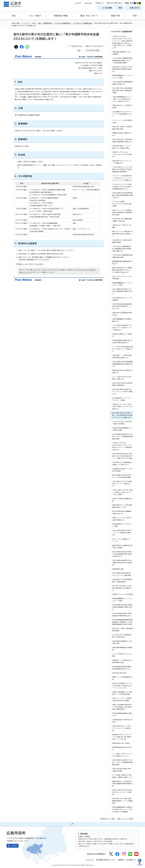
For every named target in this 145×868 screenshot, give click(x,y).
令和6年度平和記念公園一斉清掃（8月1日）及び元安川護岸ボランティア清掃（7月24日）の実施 (122, 456)
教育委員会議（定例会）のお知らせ (122, 748)
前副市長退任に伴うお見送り (121, 743)
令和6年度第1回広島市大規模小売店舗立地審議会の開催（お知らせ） (122, 607)
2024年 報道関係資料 (63, 23)
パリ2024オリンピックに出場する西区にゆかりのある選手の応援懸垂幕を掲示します (122, 187)
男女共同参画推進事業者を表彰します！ (122, 714)
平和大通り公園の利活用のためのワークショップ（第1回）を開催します (122, 392)
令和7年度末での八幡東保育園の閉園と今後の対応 (122, 220)
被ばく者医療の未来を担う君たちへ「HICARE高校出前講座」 (122, 476)
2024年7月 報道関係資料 (83, 23)
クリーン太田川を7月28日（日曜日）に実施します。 (122, 378)
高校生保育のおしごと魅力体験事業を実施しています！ (122, 506)
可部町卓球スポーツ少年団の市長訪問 (122, 106)
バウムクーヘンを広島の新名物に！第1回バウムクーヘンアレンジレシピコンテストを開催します (122, 178)
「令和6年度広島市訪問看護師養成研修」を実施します (122, 83)
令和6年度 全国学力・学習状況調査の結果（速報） (122, 128)
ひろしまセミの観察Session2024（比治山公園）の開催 (122, 204)
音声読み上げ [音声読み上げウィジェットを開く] (100, 3)
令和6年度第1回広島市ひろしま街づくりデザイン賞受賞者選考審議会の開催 (122, 762)
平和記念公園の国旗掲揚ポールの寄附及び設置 (122, 429)
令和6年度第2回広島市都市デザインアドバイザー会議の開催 (122, 574)
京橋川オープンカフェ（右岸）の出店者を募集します (122, 519)
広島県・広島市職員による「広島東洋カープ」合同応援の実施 (122, 693)
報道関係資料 (48, 23)
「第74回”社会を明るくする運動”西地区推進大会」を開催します (122, 588)
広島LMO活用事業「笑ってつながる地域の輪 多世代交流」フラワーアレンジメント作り (122, 686)
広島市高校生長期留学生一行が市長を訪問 (122, 642)
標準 (116, 3)
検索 (120, 8)
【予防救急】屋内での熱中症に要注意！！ (122, 721)
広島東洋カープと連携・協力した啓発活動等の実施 (122, 661)
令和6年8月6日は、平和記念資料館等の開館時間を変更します (122, 140)
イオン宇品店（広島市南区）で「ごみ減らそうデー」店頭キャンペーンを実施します (122, 328)
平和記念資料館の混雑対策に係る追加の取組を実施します (122, 341)
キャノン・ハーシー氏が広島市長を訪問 (122, 121)
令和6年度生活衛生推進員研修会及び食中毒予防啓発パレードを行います (122, 306)
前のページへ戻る (109, 819)
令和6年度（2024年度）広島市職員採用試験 (122, 241)
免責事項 (121, 860)
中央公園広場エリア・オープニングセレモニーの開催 (122, 399)
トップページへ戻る (127, 819)
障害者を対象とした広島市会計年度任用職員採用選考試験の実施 (122, 784)
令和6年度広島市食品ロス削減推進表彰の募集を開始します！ (122, 615)
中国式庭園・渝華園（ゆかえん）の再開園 (122, 53)
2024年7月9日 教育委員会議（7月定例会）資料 (122, 636)
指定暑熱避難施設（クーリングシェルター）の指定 (122, 77)
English (78, 3)
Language (88, 3)
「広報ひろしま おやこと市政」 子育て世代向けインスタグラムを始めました (122, 407)
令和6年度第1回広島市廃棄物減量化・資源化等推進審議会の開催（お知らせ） (122, 195)
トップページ (26, 23)
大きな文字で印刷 (92, 50)
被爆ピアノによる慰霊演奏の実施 (122, 678)
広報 (39, 23)
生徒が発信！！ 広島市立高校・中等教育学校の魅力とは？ (122, 356)
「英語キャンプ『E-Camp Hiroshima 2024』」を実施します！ (122, 154)
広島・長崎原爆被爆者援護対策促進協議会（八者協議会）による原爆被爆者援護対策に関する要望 (122, 622)
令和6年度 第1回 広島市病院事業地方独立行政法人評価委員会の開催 (122, 90)
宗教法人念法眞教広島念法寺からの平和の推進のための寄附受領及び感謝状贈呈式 (122, 707)
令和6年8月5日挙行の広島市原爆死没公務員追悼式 (122, 384)
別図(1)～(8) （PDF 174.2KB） (31, 264)
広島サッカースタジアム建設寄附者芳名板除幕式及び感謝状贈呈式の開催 (122, 212)
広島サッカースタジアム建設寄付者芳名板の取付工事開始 (122, 699)
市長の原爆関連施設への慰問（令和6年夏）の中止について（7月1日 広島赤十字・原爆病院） (122, 809)
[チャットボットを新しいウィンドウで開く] (139, 866)
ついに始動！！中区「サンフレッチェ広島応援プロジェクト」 (122, 755)
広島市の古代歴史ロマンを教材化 (122, 335)
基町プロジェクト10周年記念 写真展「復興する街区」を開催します (122, 234)
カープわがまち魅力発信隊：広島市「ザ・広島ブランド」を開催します (122, 349)
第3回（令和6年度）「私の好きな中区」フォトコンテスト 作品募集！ (122, 792)
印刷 (79, 51)
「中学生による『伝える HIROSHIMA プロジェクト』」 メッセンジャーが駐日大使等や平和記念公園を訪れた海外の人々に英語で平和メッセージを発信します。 (123, 42)
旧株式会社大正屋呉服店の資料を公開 (122, 314)
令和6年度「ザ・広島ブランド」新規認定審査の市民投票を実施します (122, 69)
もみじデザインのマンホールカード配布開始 (122, 278)
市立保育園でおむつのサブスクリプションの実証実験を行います (122, 114)
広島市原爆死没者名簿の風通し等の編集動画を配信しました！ (122, 668)
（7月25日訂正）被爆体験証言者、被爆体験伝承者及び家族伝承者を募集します (122, 249)
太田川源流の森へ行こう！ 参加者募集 (122, 299)
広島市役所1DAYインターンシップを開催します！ (122, 162)
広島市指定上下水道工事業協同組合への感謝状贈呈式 (122, 581)
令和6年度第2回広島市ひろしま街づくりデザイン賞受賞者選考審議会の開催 (122, 437)
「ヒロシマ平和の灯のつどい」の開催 (122, 655)
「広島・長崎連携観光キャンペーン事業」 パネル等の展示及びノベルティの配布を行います (122, 99)
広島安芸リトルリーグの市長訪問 (122, 594)
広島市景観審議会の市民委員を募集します (122, 320)
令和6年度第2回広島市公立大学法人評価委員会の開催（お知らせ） (122, 291)
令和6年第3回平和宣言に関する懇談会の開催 (122, 770)
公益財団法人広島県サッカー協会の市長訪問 (122, 470)
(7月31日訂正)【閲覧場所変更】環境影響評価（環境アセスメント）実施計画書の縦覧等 (122, 60)
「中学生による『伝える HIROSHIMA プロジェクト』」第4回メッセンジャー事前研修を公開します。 (122, 446)
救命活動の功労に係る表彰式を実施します (122, 371)
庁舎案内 (14, 846)
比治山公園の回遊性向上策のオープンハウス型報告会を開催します (122, 533)
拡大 (120, 3)
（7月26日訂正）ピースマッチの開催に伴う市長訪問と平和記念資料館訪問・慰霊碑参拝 (122, 169)
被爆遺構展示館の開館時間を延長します (122, 263)
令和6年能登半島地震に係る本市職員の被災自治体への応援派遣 (122, 563)
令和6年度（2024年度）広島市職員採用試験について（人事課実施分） (122, 801)
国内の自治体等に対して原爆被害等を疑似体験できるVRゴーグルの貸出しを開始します (122, 270)
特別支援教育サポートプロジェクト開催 (122, 525)
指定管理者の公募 (118, 569)
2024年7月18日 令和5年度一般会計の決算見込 (122, 423)
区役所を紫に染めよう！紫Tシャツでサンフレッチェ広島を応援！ (122, 728)
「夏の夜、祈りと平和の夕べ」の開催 (122, 226)
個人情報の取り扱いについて (106, 860)
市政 (34, 23)
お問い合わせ (135, 8)
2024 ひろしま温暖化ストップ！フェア (122, 540)
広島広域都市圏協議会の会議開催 (122, 649)
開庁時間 (84, 834)
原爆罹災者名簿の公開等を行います (122, 134)
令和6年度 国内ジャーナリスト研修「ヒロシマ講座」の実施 (122, 147)
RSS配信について (132, 860)
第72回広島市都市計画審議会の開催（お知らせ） (122, 512)
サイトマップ (90, 860)
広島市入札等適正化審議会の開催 (122, 500)
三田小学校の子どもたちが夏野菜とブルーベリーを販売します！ (122, 484)
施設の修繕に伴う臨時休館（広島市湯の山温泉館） (122, 547)
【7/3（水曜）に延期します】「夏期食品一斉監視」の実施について (122, 776)
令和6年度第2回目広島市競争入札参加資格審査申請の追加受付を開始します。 (122, 554)
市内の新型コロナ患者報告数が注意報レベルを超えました (122, 463)
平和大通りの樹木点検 (119, 673)
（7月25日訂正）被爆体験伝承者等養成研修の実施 (122, 256)
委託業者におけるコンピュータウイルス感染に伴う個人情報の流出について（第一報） (122, 737)
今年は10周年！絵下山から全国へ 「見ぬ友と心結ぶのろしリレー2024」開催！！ (122, 492)
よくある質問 (107, 8)
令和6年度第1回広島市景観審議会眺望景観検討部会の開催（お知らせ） (122, 364)
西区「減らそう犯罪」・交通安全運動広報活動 (122, 630)
